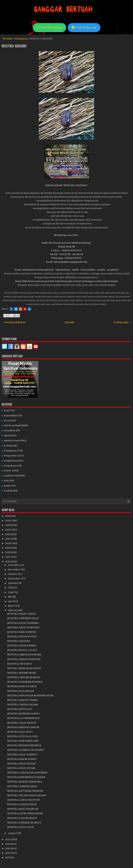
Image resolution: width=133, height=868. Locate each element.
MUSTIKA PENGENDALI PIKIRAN (26, 777)
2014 (8, 844)
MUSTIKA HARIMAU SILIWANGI (26, 750)
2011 (8, 857)
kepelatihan (10, 416)
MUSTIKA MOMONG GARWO (24, 714)
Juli (10, 588)
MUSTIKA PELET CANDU (22, 614)
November (14, 569)
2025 (8, 521)
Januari (12, 833)
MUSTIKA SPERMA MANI (22, 673)
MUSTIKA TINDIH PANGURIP (24, 659)
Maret (12, 606)
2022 (8, 534)
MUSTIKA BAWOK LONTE (22, 686)
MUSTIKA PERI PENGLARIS (23, 741)
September (15, 579)
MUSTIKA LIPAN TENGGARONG (25, 813)
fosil (6, 410)
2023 (8, 530)
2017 (8, 557)
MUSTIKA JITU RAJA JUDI (23, 736)
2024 (8, 525)
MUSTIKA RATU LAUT (20, 709)
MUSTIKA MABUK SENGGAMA (25, 782)
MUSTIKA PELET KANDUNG (23, 627)
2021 (8, 539)
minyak (8, 435)
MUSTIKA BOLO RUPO (20, 732)
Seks (6, 481)
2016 (8, 562)
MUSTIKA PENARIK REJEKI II (24, 823)
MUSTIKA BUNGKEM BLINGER (25, 682)
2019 (8, 548)
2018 (8, 552)
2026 (8, 516)
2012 (8, 853)
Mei (10, 597)
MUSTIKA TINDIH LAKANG (23, 705)
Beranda (7, 39)
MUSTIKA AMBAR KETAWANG (24, 655)
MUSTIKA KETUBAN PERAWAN (25, 791)
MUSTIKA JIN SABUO (20, 664)
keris (7, 421)
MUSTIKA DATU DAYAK (21, 827)
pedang (8, 446)
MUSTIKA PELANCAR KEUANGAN (27, 795)
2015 (8, 839)
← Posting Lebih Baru (14, 322)
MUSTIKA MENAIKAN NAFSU (24, 668)
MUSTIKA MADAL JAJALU (22, 650)
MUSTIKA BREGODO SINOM (23, 727)
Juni (11, 592)
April (11, 601)
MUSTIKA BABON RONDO (22, 759)
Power (8, 471)
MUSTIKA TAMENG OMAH (22, 786)
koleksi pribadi (12, 425)
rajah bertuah (11, 476)
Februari (13, 610)
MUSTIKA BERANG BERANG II (24, 745)
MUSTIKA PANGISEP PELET (23, 618)
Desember (14, 565)
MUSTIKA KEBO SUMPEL (22, 632)
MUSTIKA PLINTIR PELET (22, 804)
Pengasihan (10, 456)
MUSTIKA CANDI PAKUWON (24, 800)
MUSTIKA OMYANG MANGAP (24, 677)
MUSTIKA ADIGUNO (14, 46)
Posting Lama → (122, 322)
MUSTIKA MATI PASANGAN (23, 809)
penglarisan (10, 461)
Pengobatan (10, 466)
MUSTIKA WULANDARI (21, 691)
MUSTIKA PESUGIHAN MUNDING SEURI (30, 696)
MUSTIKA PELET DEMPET (22, 755)
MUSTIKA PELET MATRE (21, 764)
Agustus (13, 583)
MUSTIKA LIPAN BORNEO (22, 646)
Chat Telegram (84, 28)
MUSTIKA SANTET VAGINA (23, 700)
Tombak (8, 491)
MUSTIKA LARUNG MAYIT (22, 818)
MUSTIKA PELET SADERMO (23, 623)
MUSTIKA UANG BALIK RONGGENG (27, 773)
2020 (8, 543)
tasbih (7, 486)
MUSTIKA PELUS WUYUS (22, 637)
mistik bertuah (12, 441)
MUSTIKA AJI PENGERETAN (23, 718)
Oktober (13, 574)
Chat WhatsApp (49, 28)
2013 (8, 848)
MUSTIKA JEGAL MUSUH (22, 723)
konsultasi (10, 430)
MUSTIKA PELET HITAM (21, 768)
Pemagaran (21, 39)
